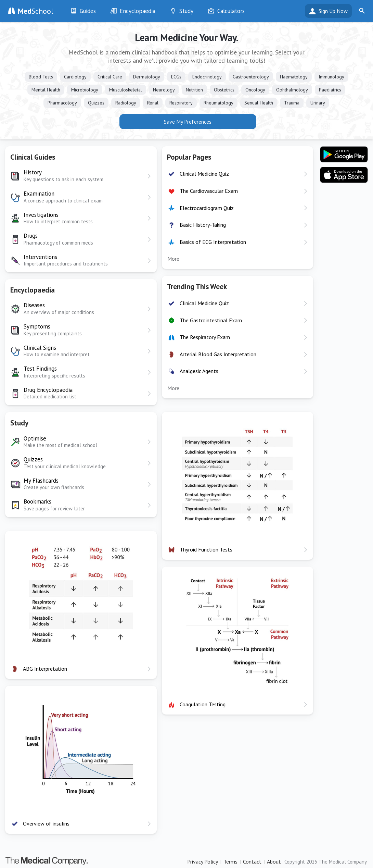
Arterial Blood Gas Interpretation (218, 354)
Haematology (294, 77)
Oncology (255, 90)
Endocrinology (207, 77)
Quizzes (96, 103)
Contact (252, 861)
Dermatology (147, 77)
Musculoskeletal (126, 90)
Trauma (292, 103)
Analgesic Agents (199, 371)
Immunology (331, 77)
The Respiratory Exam (205, 337)
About (274, 861)
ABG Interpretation (45, 669)
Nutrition (194, 90)
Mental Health (46, 90)
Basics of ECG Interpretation (213, 242)
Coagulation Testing (203, 704)
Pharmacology (62, 103)
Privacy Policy (203, 861)
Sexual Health (259, 103)
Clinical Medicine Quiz (204, 174)
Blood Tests (41, 77)
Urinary (318, 103)
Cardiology (75, 77)
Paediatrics (330, 90)
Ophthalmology (292, 90)
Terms (230, 861)
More (173, 259)
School (36, 11)
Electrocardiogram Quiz (207, 208)
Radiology (126, 103)
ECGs (176, 77)
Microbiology (85, 90)
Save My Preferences (188, 122)
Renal (153, 103)
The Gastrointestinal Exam (211, 320)
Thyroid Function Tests (206, 549)
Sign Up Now (333, 11)
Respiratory (181, 103)
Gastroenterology (251, 77)
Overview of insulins (46, 823)
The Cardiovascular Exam (209, 191)
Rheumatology (218, 103)
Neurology (164, 90)
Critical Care (110, 77)
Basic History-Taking (203, 225)
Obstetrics (224, 90)
